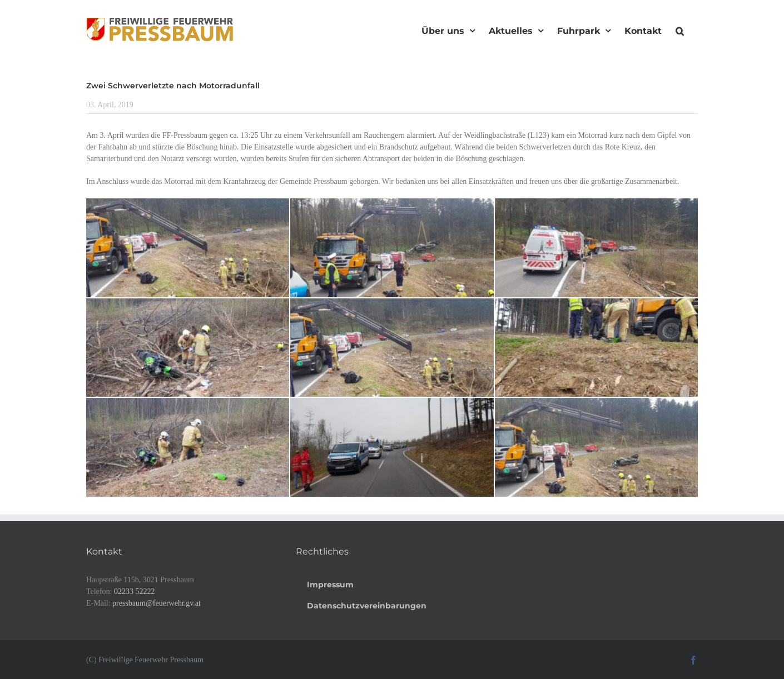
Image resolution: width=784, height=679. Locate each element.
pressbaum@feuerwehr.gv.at (157, 603)
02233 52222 (135, 591)
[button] (680, 29)
